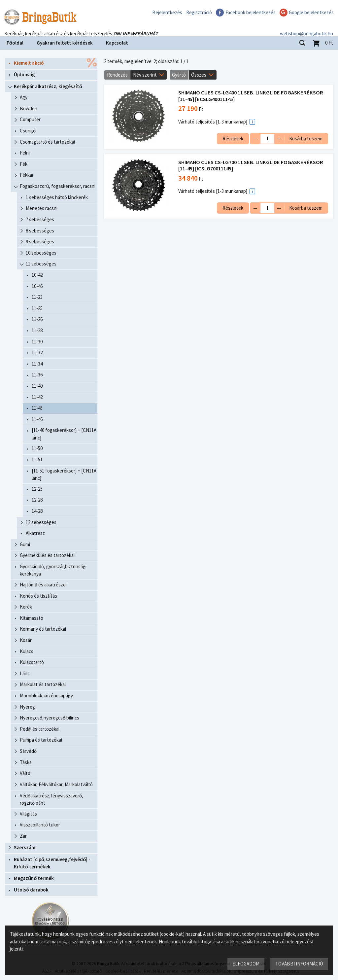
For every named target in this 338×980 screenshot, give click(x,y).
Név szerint (145, 75)
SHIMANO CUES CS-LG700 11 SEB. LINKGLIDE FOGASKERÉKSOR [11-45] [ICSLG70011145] (251, 166)
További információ (299, 964)
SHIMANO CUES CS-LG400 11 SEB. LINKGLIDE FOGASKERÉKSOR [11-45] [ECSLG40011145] (251, 96)
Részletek (233, 139)
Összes (199, 75)
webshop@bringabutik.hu (306, 28)
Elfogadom (246, 964)
